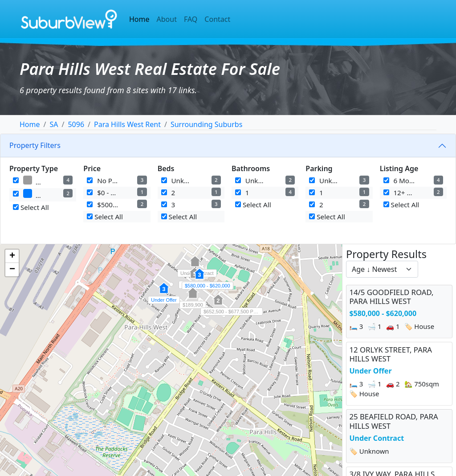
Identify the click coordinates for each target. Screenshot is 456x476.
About (167, 19)
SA (54, 124)
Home (139, 19)
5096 (76, 124)
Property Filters (35, 145)
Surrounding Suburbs (206, 124)
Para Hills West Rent (127, 124)
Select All (31, 207)
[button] (199, 279)
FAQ (191, 19)
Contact (217, 19)
